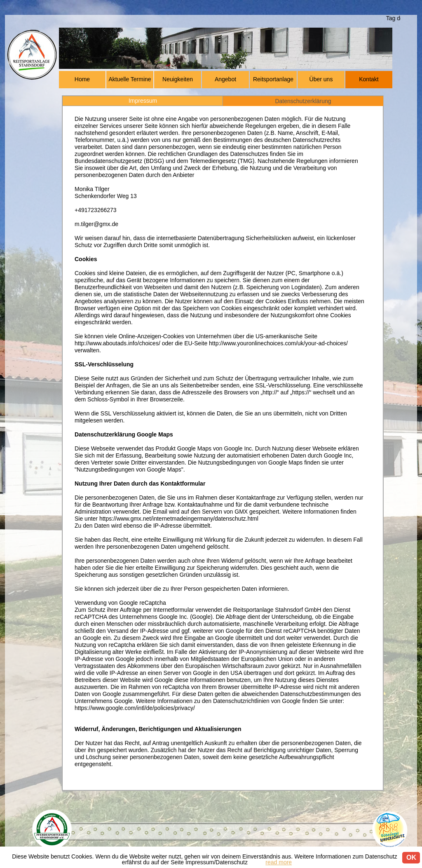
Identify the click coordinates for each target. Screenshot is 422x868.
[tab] (143, 101)
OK (411, 857)
